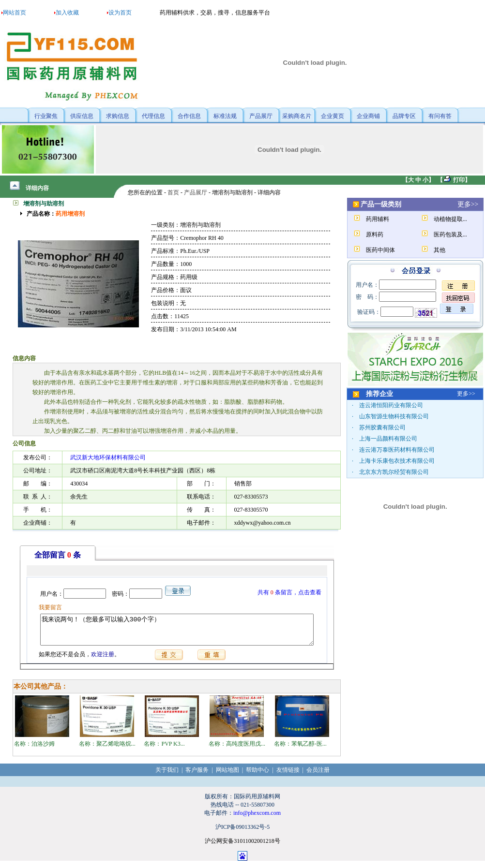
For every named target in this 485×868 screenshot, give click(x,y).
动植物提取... (450, 219)
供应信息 (82, 116)
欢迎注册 (99, 660)
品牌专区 (404, 116)
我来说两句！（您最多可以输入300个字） (177, 633)
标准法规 (225, 116)
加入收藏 (67, 13)
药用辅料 (378, 219)
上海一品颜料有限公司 (388, 439)
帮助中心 (258, 776)
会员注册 (318, 776)
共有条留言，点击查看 (293, 592)
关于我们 (167, 776)
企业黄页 (333, 116)
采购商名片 (297, 116)
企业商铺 (368, 116)
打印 (459, 180)
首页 (173, 192)
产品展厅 (261, 116)
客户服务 (197, 776)
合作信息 (189, 116)
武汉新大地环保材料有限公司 (108, 457)
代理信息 (153, 116)
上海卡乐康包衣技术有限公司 (397, 461)
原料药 (375, 235)
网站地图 (227, 776)
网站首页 (15, 13)
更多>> (468, 204)
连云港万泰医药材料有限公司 (397, 450)
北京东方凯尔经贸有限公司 (394, 472)
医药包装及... (450, 235)
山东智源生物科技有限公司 (394, 416)
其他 (440, 250)
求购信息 (118, 116)
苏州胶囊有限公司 (382, 427)
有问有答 (440, 116)
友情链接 (288, 776)
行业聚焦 (46, 116)
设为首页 (120, 13)
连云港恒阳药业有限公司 (391, 405)
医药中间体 (380, 250)
